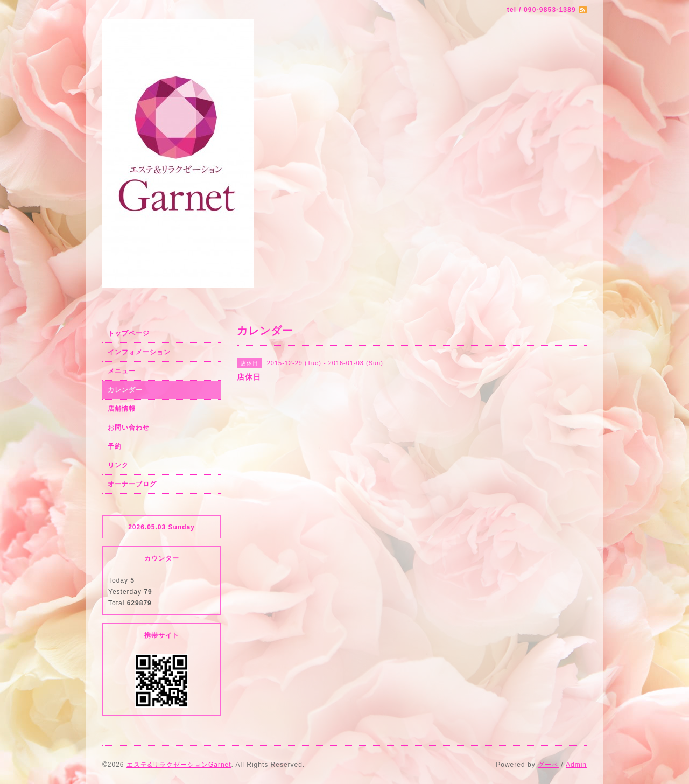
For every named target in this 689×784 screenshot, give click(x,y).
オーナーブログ (132, 484)
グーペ (548, 765)
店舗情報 (122, 409)
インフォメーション (139, 352)
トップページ (129, 333)
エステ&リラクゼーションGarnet (179, 765)
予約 (115, 446)
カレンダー (125, 390)
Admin (576, 765)
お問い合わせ (129, 428)
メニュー (122, 371)
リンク (118, 465)
